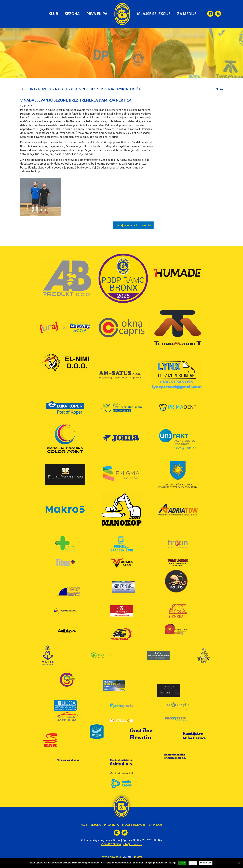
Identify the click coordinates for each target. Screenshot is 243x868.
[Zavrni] (239, 863)
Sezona (72, 14)
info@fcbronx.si (133, 844)
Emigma (138, 857)
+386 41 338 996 (111, 844)
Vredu (183, 863)
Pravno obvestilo (111, 857)
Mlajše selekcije (154, 14)
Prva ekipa (97, 14)
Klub (53, 14)
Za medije (187, 14)
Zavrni (193, 863)
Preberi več (206, 863)
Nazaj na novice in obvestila (133, 225)
